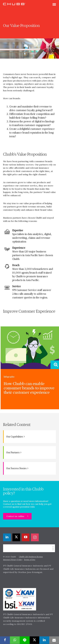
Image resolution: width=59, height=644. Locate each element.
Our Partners (14, 452)
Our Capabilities (15, 437)
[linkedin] (7, 537)
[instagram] (35, 537)
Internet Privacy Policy (13, 560)
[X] (16, 537)
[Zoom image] (55, 365)
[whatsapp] (15, 640)
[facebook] (5, 640)
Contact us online (16, 516)
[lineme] (25, 640)
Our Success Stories (17, 468)
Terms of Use (30, 560)
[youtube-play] (26, 537)
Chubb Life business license (31, 557)
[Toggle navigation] (54, 5)
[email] (54, 640)
